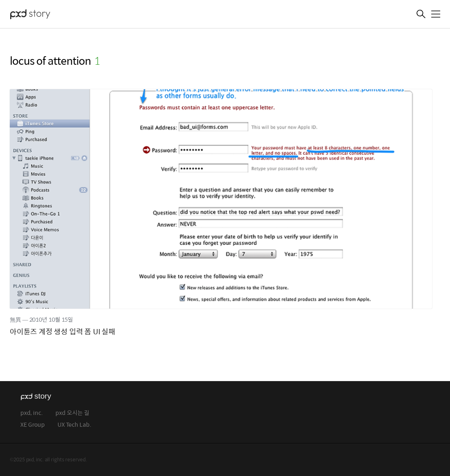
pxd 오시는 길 (72, 413)
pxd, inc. (32, 413)
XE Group (33, 425)
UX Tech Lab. (74, 425)
